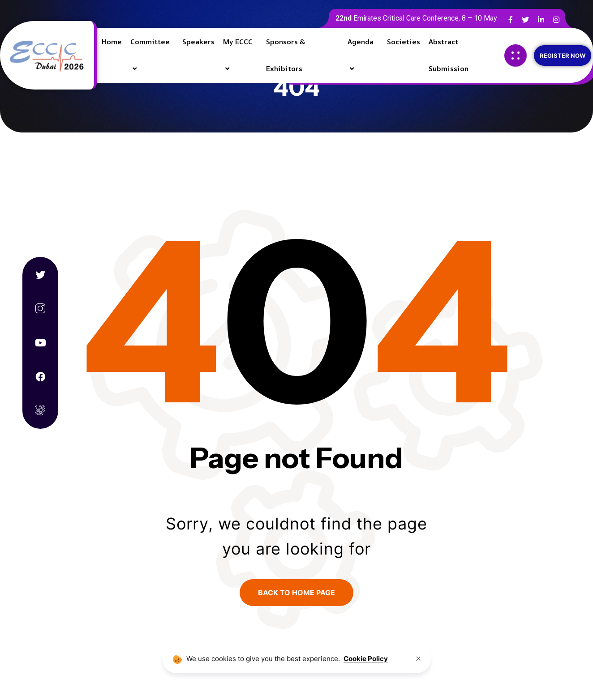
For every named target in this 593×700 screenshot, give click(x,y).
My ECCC (238, 42)
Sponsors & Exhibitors (285, 55)
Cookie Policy (366, 659)
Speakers (198, 42)
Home (112, 42)
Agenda (361, 42)
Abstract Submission (449, 55)
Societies (404, 42)
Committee (150, 42)
